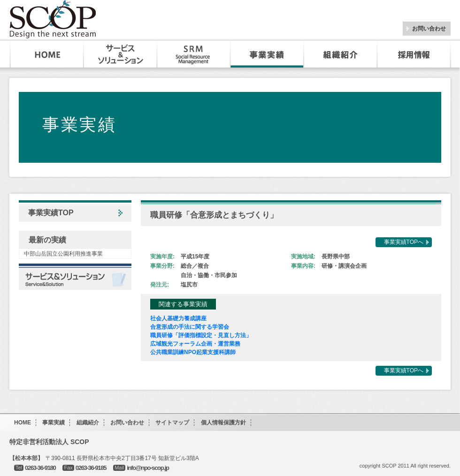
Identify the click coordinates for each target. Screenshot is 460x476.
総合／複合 (195, 266)
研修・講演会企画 (344, 266)
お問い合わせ (429, 29)
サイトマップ (172, 423)
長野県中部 (336, 257)
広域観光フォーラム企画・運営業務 (195, 344)
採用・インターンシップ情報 (415, 54)
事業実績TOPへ (404, 242)
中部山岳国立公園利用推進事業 (63, 254)
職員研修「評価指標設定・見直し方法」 (201, 335)
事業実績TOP (51, 213)
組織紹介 (340, 54)
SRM (194, 54)
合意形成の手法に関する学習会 (190, 327)
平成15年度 (195, 257)
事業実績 (267, 54)
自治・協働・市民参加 (209, 275)
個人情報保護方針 (223, 423)
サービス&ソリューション (121, 54)
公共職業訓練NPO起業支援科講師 (193, 352)
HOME (47, 54)
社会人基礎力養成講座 (178, 318)
